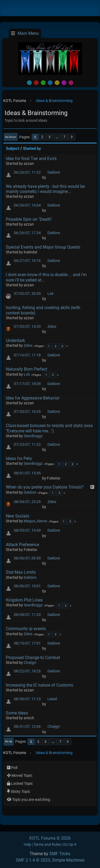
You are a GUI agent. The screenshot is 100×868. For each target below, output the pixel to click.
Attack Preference (22, 545)
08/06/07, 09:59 (27, 558)
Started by (32, 149)
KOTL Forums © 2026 (50, 838)
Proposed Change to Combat (33, 658)
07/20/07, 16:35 (27, 412)
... (57, 137)
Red (36, 83)
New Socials (17, 516)
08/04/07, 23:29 (27, 502)
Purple (64, 83)
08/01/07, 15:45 (27, 473)
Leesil (52, 699)
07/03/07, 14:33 (27, 327)
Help (27, 845)
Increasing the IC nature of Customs (39, 685)
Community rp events (26, 629)
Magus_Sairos (35, 521)
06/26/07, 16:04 (27, 205)
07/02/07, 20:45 (27, 294)
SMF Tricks (60, 854)
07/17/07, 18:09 (27, 384)
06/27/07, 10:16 (27, 261)
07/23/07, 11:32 (27, 445)
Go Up (9, 741)
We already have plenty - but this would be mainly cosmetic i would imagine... (45, 189)
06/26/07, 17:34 (27, 233)
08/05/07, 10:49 (27, 530)
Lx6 (51, 294)
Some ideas (17, 713)
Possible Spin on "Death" (29, 219)
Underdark (15, 340)
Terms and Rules (47, 845)
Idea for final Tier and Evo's (31, 159)
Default (29, 83)
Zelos (52, 327)
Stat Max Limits (21, 572)
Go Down (11, 137)
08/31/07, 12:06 (27, 727)
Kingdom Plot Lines (24, 600)
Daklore (54, 172)
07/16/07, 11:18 (27, 355)
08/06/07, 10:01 (27, 586)
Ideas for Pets (19, 458)
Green (43, 83)
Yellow (57, 83)
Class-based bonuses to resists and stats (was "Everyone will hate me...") (49, 428)
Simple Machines (68, 860)
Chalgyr (30, 663)
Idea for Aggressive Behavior (33, 398)
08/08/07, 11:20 (27, 615)
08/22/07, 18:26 (27, 671)
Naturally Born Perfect (27, 369)
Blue (50, 83)
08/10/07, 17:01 (27, 643)
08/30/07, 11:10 (27, 699)
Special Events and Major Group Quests (43, 247)
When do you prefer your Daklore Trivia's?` (45, 487)
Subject (13, 149)
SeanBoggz (33, 436)
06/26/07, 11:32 (27, 172)
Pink (71, 83)
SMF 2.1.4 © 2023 (33, 860)
